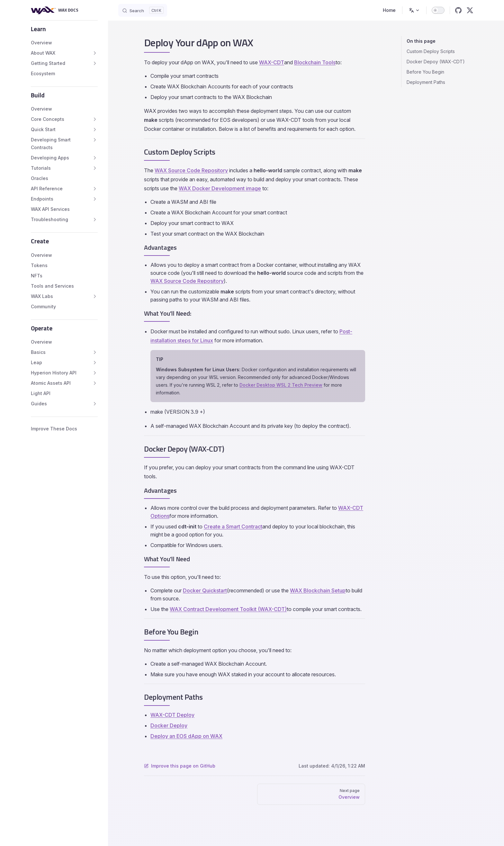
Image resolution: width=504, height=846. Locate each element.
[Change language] (414, 10)
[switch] (438, 10)
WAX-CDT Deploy (172, 715)
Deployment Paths (426, 82)
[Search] (143, 10)
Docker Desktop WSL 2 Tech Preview (281, 385)
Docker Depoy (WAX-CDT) (436, 62)
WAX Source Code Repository (191, 170)
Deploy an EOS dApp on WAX (186, 736)
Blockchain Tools (315, 62)
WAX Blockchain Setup (318, 590)
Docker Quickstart (205, 590)
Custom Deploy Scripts (431, 51)
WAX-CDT (272, 62)
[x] (470, 10)
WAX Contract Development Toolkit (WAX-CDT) (228, 609)
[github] (458, 10)
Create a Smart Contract (233, 526)
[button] (64, 29)
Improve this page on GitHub (180, 766)
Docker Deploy (169, 725)
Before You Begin (425, 72)
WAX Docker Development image (220, 188)
